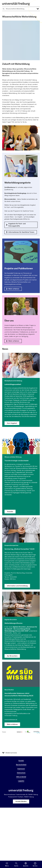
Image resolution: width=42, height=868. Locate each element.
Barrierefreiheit (21, 765)
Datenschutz (21, 773)
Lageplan (21, 781)
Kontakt (21, 761)
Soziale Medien (21, 801)
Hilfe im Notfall (21, 777)
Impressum (21, 769)
